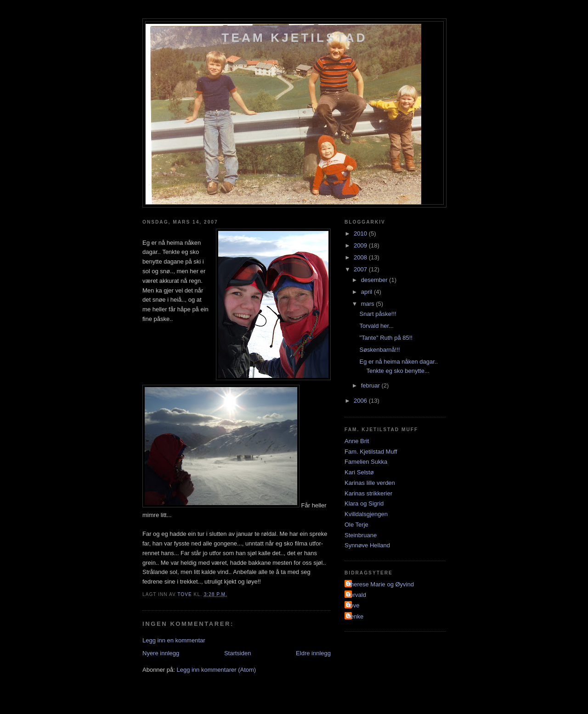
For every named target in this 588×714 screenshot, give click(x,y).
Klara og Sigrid (364, 503)
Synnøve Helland (367, 545)
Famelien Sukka (366, 462)
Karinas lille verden (370, 483)
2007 (361, 269)
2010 (361, 233)
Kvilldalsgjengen (366, 514)
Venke (355, 616)
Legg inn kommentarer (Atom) (216, 670)
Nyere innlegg (161, 653)
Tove (353, 605)
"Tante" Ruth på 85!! (386, 338)
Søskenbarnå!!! (379, 350)
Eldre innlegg (313, 653)
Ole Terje (356, 525)
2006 (361, 401)
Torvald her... (376, 326)
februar (371, 385)
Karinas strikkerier (368, 493)
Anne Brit (357, 441)
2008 (361, 257)
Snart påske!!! (378, 314)
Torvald (356, 595)
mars (369, 304)
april (367, 292)
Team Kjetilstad (294, 38)
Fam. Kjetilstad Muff (371, 452)
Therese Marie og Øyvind (380, 584)
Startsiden (238, 653)
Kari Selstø (359, 472)
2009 (361, 245)
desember (375, 280)
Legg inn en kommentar (174, 640)
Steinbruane (361, 535)
